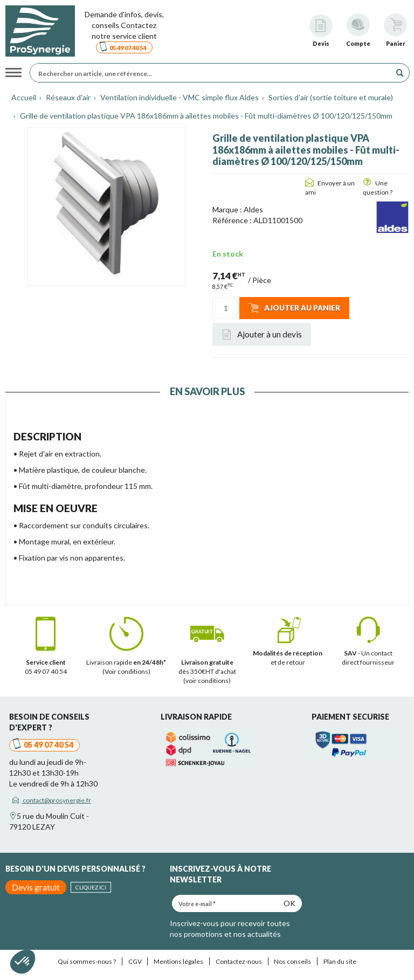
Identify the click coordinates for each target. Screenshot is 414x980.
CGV (135, 961)
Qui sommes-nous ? (87, 961)
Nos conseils (292, 961)
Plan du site (340, 961)
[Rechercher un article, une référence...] (213, 73)
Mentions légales (178, 961)
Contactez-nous (239, 961)
